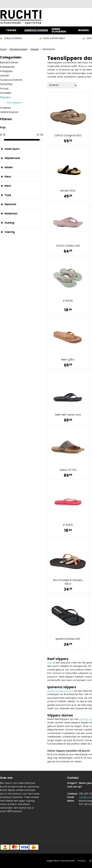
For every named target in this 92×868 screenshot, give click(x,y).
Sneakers (6, 108)
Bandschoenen (9, 63)
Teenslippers (14, 103)
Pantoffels (6, 84)
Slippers (5, 97)
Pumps (4, 89)
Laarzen (5, 76)
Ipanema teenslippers (60, 691)
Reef (50, 663)
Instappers (6, 71)
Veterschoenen (9, 112)
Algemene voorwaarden (61, 861)
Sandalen (6, 93)
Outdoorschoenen (11, 80)
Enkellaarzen (8, 67)
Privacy (82, 861)
